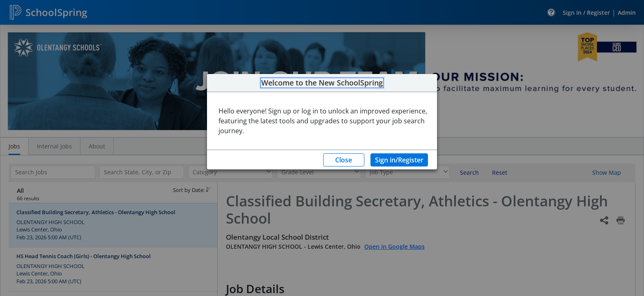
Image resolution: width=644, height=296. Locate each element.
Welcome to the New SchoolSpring (322, 83)
